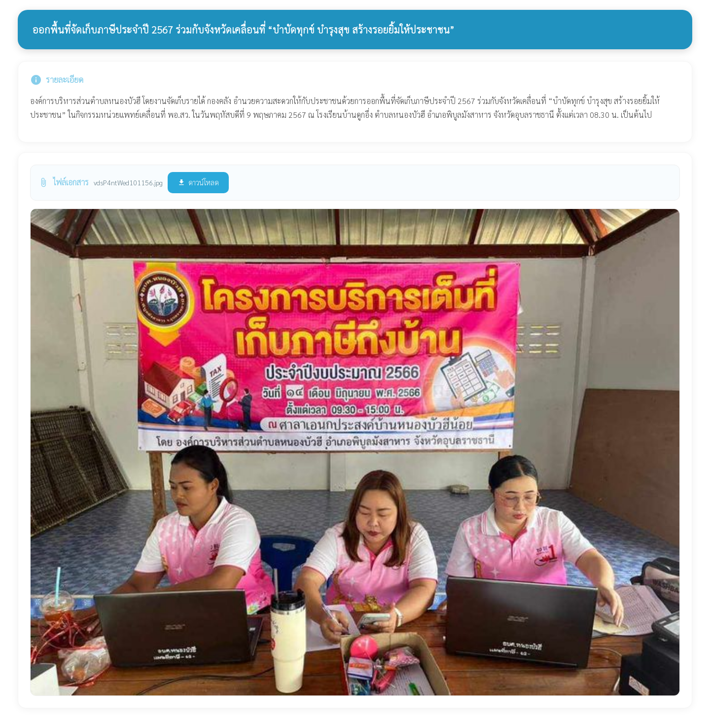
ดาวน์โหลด (198, 182)
